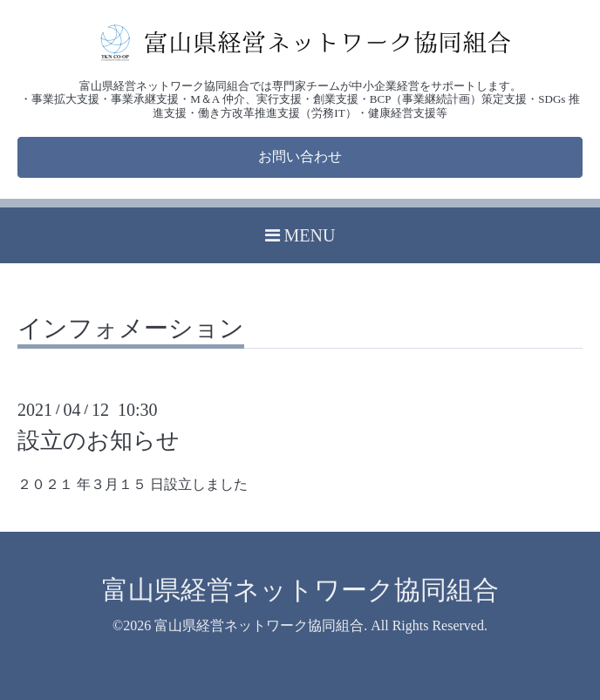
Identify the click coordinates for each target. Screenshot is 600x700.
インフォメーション (131, 329)
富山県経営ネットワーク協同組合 (300, 590)
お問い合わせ (300, 156)
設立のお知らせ (99, 441)
